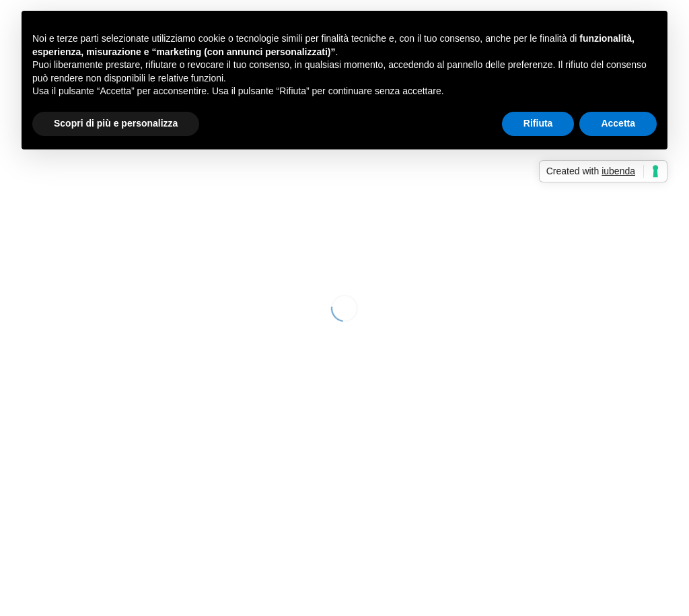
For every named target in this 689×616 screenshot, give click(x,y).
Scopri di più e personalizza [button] (116, 123)
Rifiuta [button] (538, 123)
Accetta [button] (618, 123)
